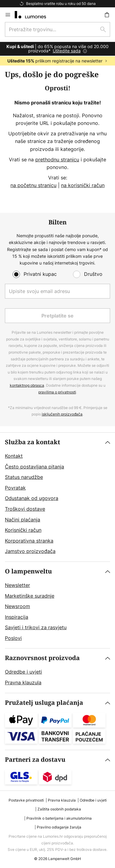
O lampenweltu (28, 571)
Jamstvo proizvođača (30, 551)
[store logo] (34, 15)
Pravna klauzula (23, 682)
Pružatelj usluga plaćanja (44, 703)
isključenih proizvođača (62, 414)
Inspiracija (17, 617)
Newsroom (17, 606)
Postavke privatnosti (26, 800)
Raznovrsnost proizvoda (42, 658)
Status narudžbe (24, 477)
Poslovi (13, 638)
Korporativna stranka (29, 541)
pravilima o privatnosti (57, 392)
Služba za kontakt (33, 442)
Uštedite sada (67, 51)
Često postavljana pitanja (34, 467)
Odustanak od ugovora (32, 498)
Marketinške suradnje (30, 596)
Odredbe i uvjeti (23, 672)
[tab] (57, 497)
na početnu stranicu (33, 185)
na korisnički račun (83, 185)
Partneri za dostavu (35, 760)
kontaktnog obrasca (27, 385)
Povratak (15, 488)
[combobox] (57, 29)
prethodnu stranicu (57, 160)
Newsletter (17, 585)
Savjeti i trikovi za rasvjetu (36, 627)
